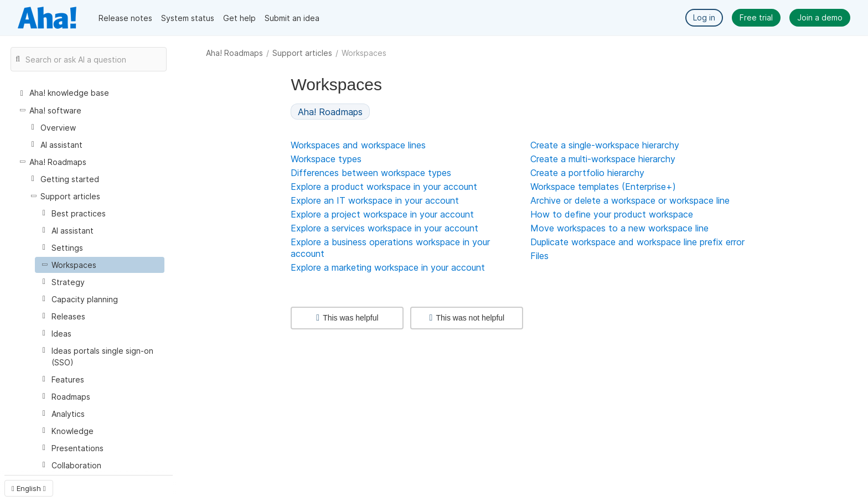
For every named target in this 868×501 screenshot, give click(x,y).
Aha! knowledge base (69, 93)
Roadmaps (71, 397)
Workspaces (74, 265)
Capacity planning (85, 299)
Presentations (77, 448)
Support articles (302, 53)
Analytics (68, 414)
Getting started (70, 179)
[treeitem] (100, 265)
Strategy (68, 282)
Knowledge (73, 431)
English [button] (29, 488)
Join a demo (820, 17)
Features (68, 379)
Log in (704, 17)
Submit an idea (292, 18)
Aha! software (55, 110)
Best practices (79, 213)
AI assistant (61, 145)
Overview (58, 128)
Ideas (61, 334)
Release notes (125, 18)
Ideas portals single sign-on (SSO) (102, 357)
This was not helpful (467, 318)
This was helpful (347, 318)
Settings (67, 248)
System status (188, 18)
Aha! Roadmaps (234, 53)
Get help (239, 18)
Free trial (756, 17)
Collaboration (76, 465)
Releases (68, 316)
